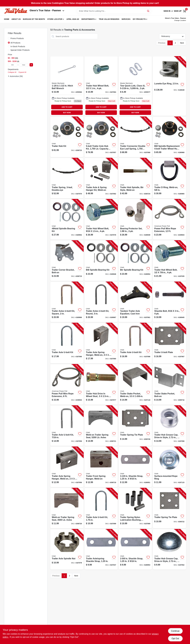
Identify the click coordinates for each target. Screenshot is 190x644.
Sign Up (178, 11)
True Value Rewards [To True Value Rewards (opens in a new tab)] (109, 19)
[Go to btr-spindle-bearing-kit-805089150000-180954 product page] (135, 261)
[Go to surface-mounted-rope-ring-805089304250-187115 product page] (169, 467)
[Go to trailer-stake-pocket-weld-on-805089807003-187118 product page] (135, 384)
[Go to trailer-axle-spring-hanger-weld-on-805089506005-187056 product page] (67, 467)
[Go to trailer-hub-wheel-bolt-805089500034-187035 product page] (169, 261)
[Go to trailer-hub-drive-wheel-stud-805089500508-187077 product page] (101, 384)
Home (7, 19)
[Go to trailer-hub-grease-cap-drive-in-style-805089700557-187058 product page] (169, 426)
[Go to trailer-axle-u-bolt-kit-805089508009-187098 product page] (135, 343)
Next (182, 43)
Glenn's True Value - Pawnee (47, 10)
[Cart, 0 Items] (185, 11)
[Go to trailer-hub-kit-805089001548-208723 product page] (67, 137)
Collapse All (12, 72)
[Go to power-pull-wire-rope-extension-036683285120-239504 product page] (169, 219)
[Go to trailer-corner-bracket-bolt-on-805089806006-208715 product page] (67, 261)
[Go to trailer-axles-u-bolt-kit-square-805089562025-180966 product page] (67, 302)
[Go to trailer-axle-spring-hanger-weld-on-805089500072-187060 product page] (101, 343)
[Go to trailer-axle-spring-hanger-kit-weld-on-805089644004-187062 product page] (101, 178)
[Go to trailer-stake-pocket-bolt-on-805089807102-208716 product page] (169, 384)
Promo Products (17, 38)
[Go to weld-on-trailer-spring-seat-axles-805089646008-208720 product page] (67, 508)
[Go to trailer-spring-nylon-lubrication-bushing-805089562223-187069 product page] (135, 508)
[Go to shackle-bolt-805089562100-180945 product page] (169, 302)
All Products (16, 43)
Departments (88, 19)
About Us (16, 19)
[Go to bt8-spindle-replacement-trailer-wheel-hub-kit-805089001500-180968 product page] (169, 137)
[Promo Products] (9, 38)
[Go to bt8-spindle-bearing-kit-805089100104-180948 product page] (101, 261)
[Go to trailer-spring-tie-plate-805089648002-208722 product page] (169, 508)
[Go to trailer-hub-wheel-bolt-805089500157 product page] (101, 86)
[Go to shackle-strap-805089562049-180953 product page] (135, 549)
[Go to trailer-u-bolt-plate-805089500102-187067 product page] (169, 343)
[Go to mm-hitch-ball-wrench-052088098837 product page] (67, 86)
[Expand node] (9, 76)
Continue (175, 631)
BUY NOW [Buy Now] (67, 113)
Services (126, 19)
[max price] (24, 65)
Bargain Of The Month (34, 19)
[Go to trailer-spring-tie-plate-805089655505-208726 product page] (135, 426)
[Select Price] (31, 65)
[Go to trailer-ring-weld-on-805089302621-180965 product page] (169, 178)
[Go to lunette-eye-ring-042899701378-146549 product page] (169, 86)
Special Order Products (20, 50)
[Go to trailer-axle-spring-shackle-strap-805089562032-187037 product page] (101, 549)
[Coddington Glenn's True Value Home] (16, 11)
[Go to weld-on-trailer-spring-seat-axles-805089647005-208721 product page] (101, 426)
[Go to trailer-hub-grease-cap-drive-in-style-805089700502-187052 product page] (169, 549)
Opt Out (175, 639)
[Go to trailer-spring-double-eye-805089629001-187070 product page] (67, 178)
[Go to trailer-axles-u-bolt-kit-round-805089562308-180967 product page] (101, 302)
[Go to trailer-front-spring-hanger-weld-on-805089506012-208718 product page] (101, 467)
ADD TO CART (67, 107)
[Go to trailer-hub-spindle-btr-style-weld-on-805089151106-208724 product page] (135, 178)
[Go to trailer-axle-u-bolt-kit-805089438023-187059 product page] (67, 426)
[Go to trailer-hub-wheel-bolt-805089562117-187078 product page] (101, 219)
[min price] (13, 65)
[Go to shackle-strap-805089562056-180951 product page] (135, 467)
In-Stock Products (18, 46)
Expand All (22, 72)
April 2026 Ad (73, 19)
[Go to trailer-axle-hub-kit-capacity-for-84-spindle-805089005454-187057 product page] (101, 137)
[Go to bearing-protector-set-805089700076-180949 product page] (135, 219)
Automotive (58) (16, 76)
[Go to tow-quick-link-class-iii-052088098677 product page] (135, 86)
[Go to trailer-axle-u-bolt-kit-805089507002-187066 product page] (67, 343)
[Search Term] (114, 11)
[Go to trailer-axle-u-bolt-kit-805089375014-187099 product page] (101, 508)
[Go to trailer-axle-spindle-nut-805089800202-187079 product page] (67, 549)
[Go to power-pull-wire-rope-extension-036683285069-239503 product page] (67, 384)
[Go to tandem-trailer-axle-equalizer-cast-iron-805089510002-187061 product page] (135, 302)
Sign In (167, 11)
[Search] (148, 11)
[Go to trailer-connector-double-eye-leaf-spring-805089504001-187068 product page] (135, 137)
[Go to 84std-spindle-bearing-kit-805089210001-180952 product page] (67, 219)
